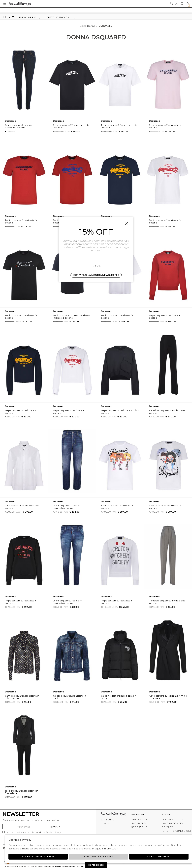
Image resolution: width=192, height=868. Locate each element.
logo (20, 4)
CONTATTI (107, 823)
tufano (113, 814)
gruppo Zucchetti (76, 866)
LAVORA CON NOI (173, 823)
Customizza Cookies (99, 857)
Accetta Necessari (159, 857)
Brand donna (87, 26)
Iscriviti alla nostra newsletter (96, 275)
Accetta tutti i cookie (38, 857)
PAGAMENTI (139, 823)
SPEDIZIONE (139, 827)
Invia (55, 827)
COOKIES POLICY (172, 819)
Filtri (9, 17)
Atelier (58, 866)
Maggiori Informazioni (105, 849)
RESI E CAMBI (140, 819)
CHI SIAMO (108, 820)
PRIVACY (167, 827)
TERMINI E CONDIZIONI (176, 831)
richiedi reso (96, 865)
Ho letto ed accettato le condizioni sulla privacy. (32, 832)
